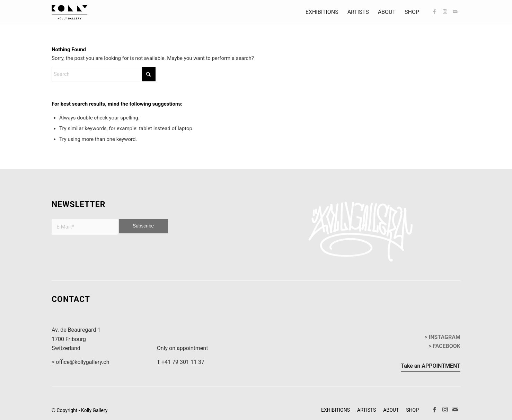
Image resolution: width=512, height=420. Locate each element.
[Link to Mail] (455, 12)
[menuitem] (322, 12)
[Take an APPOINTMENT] (431, 367)
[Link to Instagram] (445, 12)
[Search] (104, 74)
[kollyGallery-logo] (70, 12)
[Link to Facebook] (434, 12)
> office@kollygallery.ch (80, 362)
